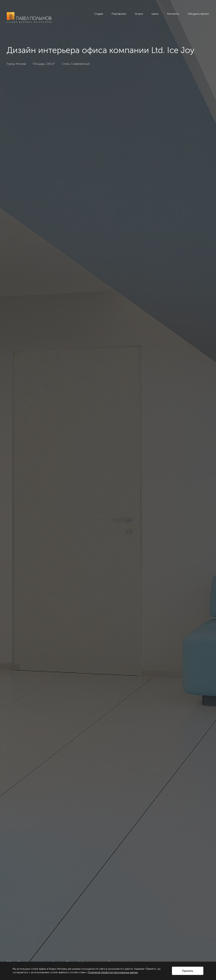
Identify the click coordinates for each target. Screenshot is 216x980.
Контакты (173, 14)
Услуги (139, 14)
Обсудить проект (198, 14)
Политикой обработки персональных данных (113, 972)
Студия (99, 14)
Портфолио (119, 14)
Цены (155, 14)
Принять (188, 971)
